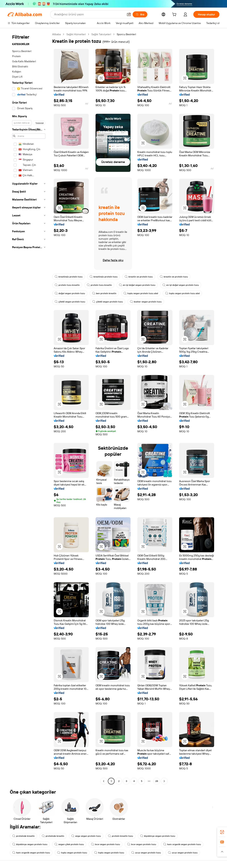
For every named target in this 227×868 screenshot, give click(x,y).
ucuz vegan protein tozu (146, 853)
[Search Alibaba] (89, 14)
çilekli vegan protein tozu (70, 302)
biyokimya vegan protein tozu (158, 836)
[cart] (175, 15)
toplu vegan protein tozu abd (141, 293)
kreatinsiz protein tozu (69, 277)
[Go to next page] (164, 781)
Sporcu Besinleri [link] (126, 34)
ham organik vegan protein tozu (182, 844)
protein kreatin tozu (120, 836)
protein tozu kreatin (67, 285)
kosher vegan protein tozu (146, 302)
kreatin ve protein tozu (139, 277)
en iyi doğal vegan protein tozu (137, 285)
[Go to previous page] (104, 781)
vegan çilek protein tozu (69, 844)
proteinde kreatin (23, 836)
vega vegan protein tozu (86, 836)
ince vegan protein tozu (105, 844)
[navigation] (29, 408)
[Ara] (140, 14)
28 (157, 781)
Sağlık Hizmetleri (76, 34)
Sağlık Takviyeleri (101, 34)
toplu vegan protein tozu (72, 853)
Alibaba (56, 34)
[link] (222, 832)
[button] (129, 14)
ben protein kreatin (104, 293)
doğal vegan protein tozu (70, 293)
